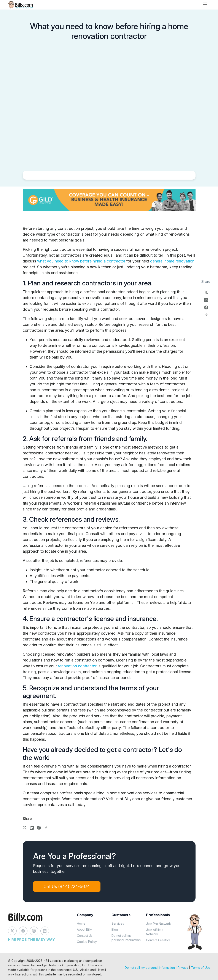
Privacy (183, 968)
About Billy (84, 929)
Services (118, 923)
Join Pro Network (158, 924)
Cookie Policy (87, 942)
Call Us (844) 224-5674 (67, 887)
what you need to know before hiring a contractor (81, 261)
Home (81, 923)
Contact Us (85, 936)
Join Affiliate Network (155, 932)
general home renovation (172, 261)
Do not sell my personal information (126, 938)
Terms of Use (201, 968)
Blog (115, 929)
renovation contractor (77, 666)
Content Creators (158, 940)
